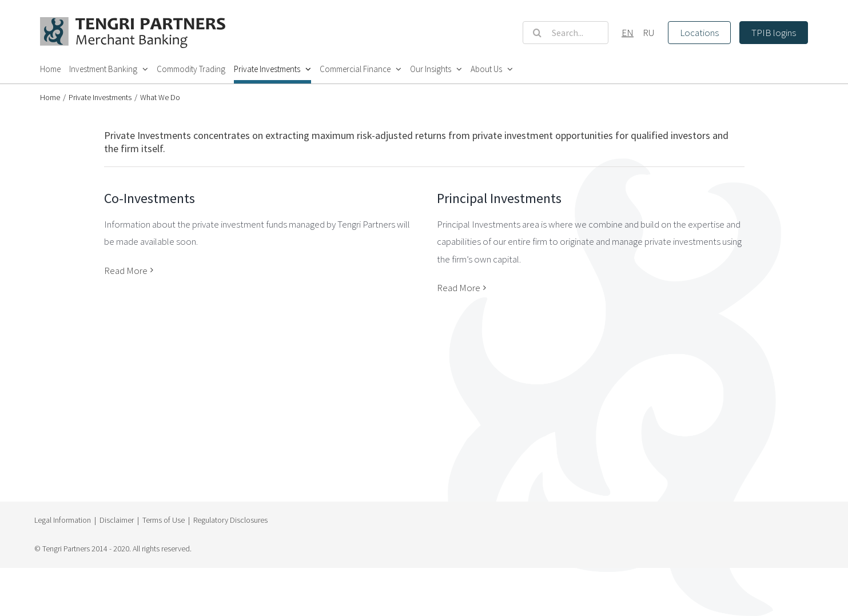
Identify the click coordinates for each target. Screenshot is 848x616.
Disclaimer (117, 520)
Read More (126, 271)
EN (628, 33)
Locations (699, 33)
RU (649, 33)
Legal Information (63, 520)
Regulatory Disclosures (230, 520)
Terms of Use (164, 520)
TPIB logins (774, 33)
